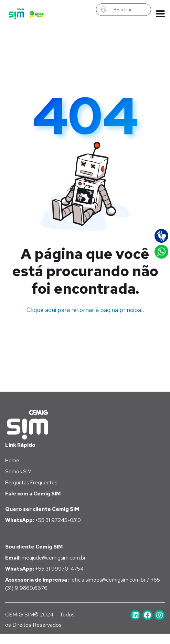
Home (12, 461)
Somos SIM (18, 472)
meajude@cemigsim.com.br (45, 558)
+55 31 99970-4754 (44, 569)
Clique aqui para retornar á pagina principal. (85, 310)
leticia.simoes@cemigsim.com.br (109, 580)
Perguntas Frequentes (31, 483)
